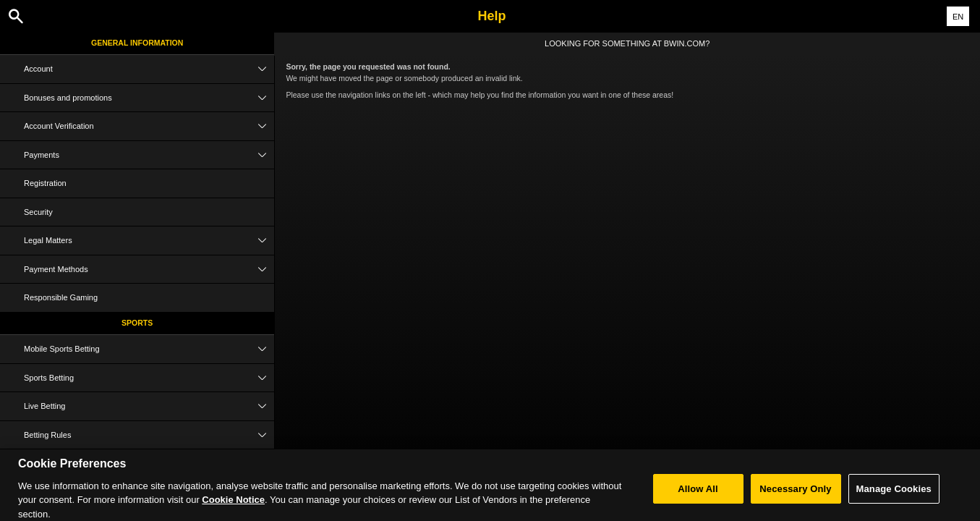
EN (958, 17)
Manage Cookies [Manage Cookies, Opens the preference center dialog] (894, 495)
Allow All (698, 495)
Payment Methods (149, 270)
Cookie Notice (233, 506)
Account (149, 69)
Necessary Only (795, 495)
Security (38, 212)
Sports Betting (149, 378)
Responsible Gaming (61, 297)
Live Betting (149, 406)
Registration (45, 183)
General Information (137, 43)
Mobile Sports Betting (149, 349)
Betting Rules (149, 435)
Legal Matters (149, 241)
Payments (149, 155)
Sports (137, 323)
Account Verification (149, 126)
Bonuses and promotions (149, 98)
